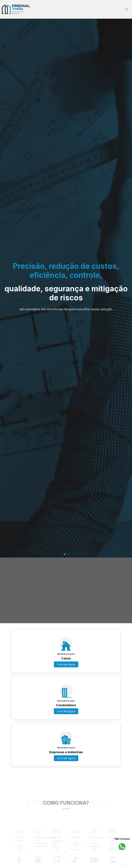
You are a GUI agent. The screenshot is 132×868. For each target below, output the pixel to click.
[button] (7, 307)
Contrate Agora (66, 664)
